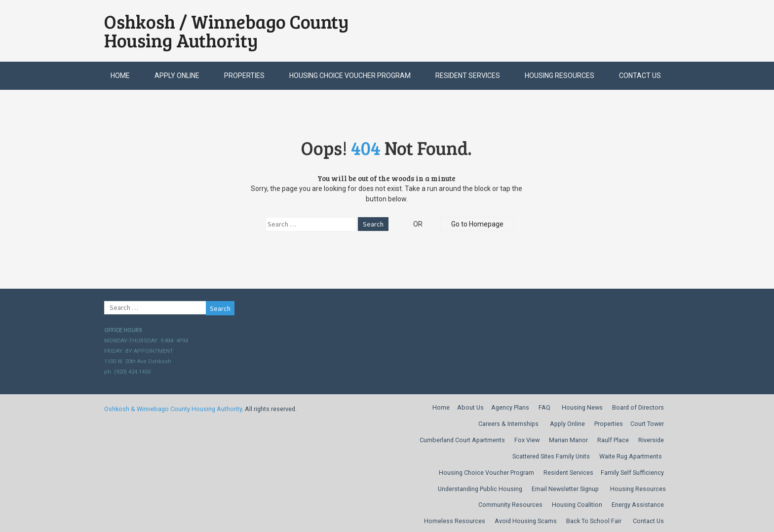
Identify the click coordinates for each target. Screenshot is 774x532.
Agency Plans (510, 407)
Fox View (527, 440)
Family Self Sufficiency (632, 473)
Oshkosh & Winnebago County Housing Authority (173, 409)
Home (120, 76)
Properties (244, 76)
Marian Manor (568, 440)
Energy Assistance (638, 505)
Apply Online (177, 76)
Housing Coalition (577, 505)
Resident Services (468, 76)
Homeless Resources (455, 521)
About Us (470, 407)
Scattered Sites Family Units (551, 456)
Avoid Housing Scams (526, 521)
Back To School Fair (594, 521)
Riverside (651, 440)
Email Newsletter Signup (565, 489)
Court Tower (647, 424)
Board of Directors (638, 407)
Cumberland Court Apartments (462, 440)
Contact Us (640, 76)
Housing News (582, 407)
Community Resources (510, 505)
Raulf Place (613, 440)
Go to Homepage (477, 224)
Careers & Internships (508, 424)
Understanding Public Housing (480, 489)
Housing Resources (560, 76)
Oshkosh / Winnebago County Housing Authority (227, 31)
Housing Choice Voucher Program (350, 76)
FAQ (544, 407)
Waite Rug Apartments (631, 456)
